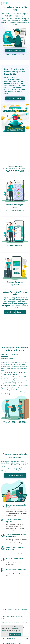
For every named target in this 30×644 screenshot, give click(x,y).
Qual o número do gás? (9, 639)
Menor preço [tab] (4, 354)
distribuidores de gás (7, 463)
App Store (21, 312)
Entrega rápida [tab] (14, 354)
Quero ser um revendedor (15, 475)
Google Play (10, 312)
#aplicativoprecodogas (15, 166)
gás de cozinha (15, 23)
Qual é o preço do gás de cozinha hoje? (12, 617)
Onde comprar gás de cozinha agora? (13, 623)
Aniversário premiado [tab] (7, 358)
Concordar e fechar (15, 635)
